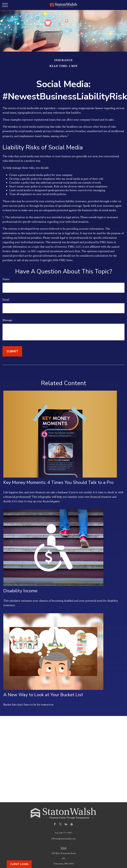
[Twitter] (60, 824)
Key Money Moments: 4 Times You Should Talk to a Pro (58, 482)
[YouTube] (72, 824)
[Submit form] (12, 351)
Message (7, 320)
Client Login (19, 864)
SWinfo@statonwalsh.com (63, 839)
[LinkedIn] (66, 824)
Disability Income (20, 591)
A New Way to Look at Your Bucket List (43, 695)
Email (6, 300)
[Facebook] (55, 824)
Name (6, 279)
